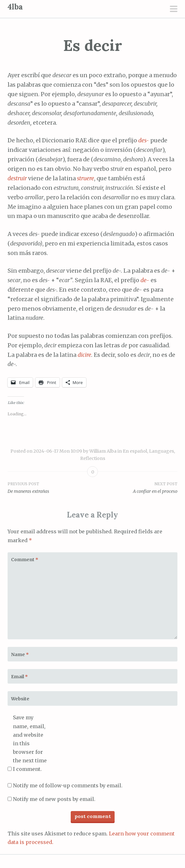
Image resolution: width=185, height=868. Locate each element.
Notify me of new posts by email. (54, 799)
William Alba (103, 451)
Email (19, 677)
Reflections (93, 458)
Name (20, 654)
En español (135, 451)
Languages (161, 451)
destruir (17, 178)
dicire (84, 355)
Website (20, 699)
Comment (25, 560)
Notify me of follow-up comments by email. (68, 785)
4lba (15, 7)
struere (86, 178)
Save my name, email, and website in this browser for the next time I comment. (30, 743)
